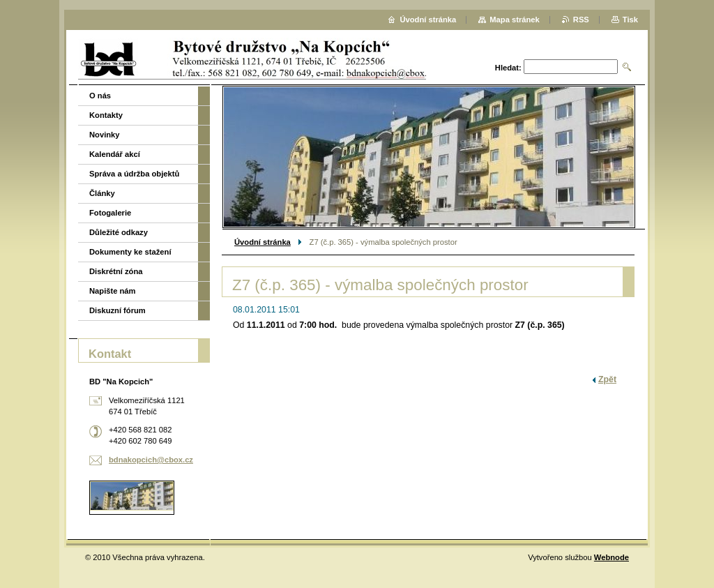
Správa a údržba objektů (134, 174)
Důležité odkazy (119, 232)
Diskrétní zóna (116, 271)
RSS (581, 20)
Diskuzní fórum (117, 310)
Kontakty (106, 115)
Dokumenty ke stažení (130, 252)
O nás (100, 96)
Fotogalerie (110, 213)
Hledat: (508, 68)
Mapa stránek (515, 20)
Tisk (630, 20)
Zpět (607, 379)
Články (102, 193)
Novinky (105, 135)
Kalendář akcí (115, 154)
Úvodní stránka (263, 242)
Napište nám (113, 291)
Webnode (612, 557)
